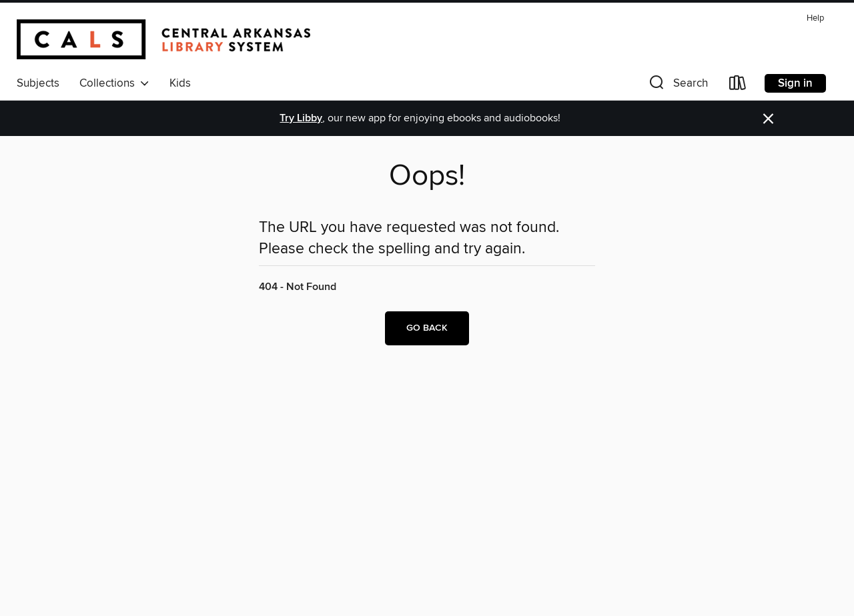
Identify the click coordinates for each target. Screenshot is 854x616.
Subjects (38, 83)
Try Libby (301, 118)
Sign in (795, 83)
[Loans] (738, 86)
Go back (427, 328)
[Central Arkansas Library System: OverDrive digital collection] (163, 39)
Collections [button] (114, 83)
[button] (677, 86)
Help (815, 18)
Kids (180, 83)
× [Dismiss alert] (768, 119)
